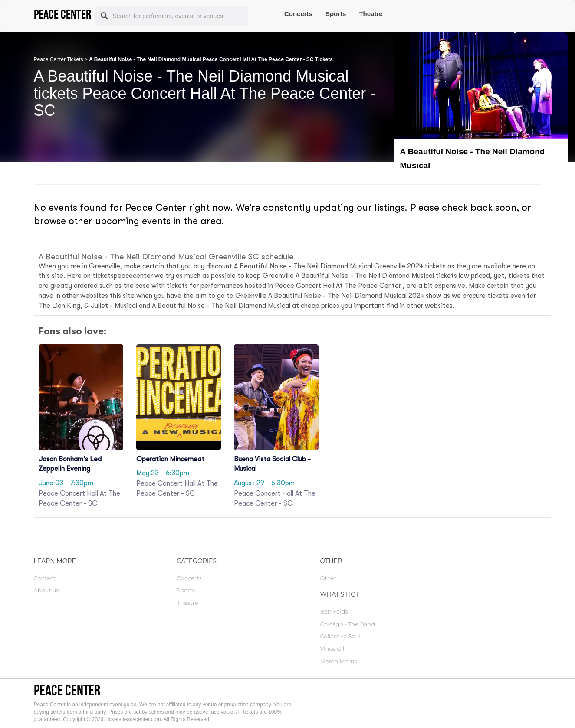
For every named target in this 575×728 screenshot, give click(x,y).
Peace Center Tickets (59, 59)
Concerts (298, 14)
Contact (45, 578)
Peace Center (67, 690)
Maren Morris (339, 661)
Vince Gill (333, 649)
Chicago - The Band (348, 624)
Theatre (371, 14)
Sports (336, 14)
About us (46, 590)
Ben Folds (334, 611)
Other (329, 578)
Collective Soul (340, 636)
